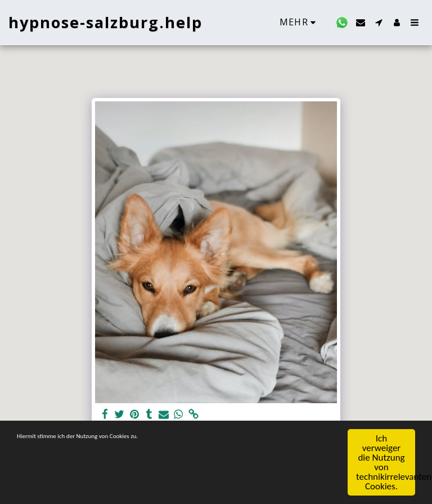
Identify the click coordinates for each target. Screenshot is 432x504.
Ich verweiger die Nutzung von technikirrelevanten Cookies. (386, 463)
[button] (342, 23)
